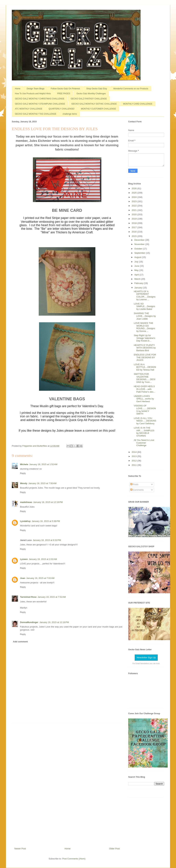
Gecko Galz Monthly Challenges (91, 94)
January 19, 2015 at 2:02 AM (43, 559)
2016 (134, 232)
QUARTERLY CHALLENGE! (62, 109)
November (140, 244)
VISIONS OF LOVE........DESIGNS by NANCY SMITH (145, 410)
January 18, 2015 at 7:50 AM (42, 483)
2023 (134, 201)
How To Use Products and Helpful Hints (33, 94)
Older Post (114, 849)
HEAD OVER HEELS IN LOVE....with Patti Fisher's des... (144, 389)
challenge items (70, 114)
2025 (134, 193)
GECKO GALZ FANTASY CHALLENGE (89, 99)
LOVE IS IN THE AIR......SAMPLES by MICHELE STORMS (144, 432)
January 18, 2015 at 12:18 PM (48, 502)
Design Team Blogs (36, 89)
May (137, 270)
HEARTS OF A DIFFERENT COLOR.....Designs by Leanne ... (144, 295)
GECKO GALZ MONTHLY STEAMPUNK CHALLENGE (40, 104)
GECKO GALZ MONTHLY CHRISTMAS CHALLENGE (40, 99)
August (138, 257)
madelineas (26, 502)
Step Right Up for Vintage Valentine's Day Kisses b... (144, 338)
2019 (134, 219)
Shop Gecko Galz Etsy (97, 89)
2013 (134, 456)
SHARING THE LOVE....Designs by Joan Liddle (145, 316)
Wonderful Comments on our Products (131, 89)
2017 (134, 227)
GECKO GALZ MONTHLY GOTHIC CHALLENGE (94, 104)
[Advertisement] (67, 784)
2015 (134, 236)
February (139, 283)
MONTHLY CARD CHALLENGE (138, 104)
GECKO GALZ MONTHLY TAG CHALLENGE (36, 114)
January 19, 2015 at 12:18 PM (54, 622)
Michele (24, 464)
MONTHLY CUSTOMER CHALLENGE (98, 109)
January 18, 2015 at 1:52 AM (43, 464)
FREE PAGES (64, 94)
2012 (134, 461)
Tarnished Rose (28, 597)
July (137, 262)
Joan (23, 578)
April (137, 275)
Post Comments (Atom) (74, 859)
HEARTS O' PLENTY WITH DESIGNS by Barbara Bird (145, 348)
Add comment (20, 642)
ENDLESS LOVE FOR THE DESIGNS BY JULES (145, 357)
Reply (23, 473)
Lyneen (24, 559)
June (137, 266)
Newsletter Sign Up (146, 658)
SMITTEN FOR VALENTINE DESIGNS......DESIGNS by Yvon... (144, 378)
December (140, 240)
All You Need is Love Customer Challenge (144, 443)
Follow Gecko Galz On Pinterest (65, 89)
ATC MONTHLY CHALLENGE (29, 109)
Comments (137, 490)
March (138, 279)
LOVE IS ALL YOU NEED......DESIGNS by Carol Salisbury (145, 421)
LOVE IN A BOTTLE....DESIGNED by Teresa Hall (145, 367)
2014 (134, 452)
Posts (134, 484)
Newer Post (20, 849)
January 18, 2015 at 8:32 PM (47, 540)
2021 (134, 210)
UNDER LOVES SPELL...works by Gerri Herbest (144, 399)
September (140, 253)
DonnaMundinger (29, 622)
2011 (134, 465)
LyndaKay (25, 521)
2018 (134, 223)
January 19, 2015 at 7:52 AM (52, 597)
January (139, 288)
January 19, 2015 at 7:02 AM (40, 578)
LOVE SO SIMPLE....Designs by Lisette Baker (144, 306)
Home (18, 89)
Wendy (24, 483)
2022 (134, 206)
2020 (134, 214)
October (139, 249)
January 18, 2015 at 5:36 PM (46, 521)
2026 (134, 188)
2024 (134, 197)
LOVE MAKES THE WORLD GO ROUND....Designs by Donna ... (144, 327)
